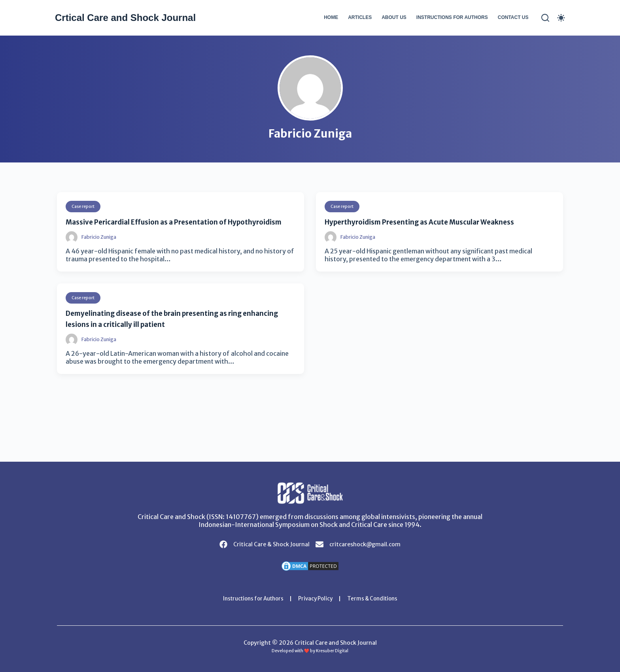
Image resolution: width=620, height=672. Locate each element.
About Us (394, 17)
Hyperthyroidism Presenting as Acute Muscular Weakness (439, 221)
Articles (360, 17)
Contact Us (513, 17)
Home (331, 17)
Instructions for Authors (452, 17)
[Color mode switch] (561, 18)
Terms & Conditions (377, 598)
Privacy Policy (316, 598)
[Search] (545, 18)
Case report (85, 206)
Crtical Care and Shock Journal (125, 18)
